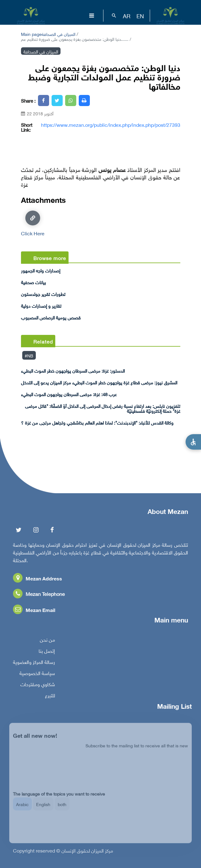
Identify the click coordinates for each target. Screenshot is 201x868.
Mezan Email (34, 611)
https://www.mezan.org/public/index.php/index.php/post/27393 (111, 125)
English (43, 809)
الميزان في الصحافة (59, 34)
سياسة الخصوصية (37, 675)
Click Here (33, 223)
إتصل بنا (47, 652)
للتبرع (50, 697)
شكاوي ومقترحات (38, 686)
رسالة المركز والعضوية (34, 664)
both (62, 809)
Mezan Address (38, 580)
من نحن (47, 641)
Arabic (22, 809)
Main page (31, 34)
